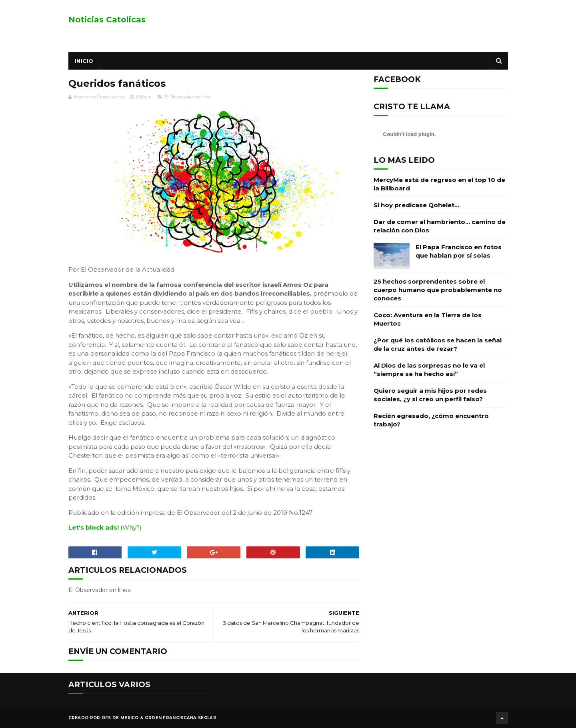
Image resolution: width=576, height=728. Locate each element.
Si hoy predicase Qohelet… (416, 205)
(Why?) (131, 527)
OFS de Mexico (120, 718)
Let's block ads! (94, 527)
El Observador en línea (188, 97)
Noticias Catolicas (107, 20)
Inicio (84, 61)
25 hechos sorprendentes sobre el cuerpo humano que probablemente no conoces (438, 290)
